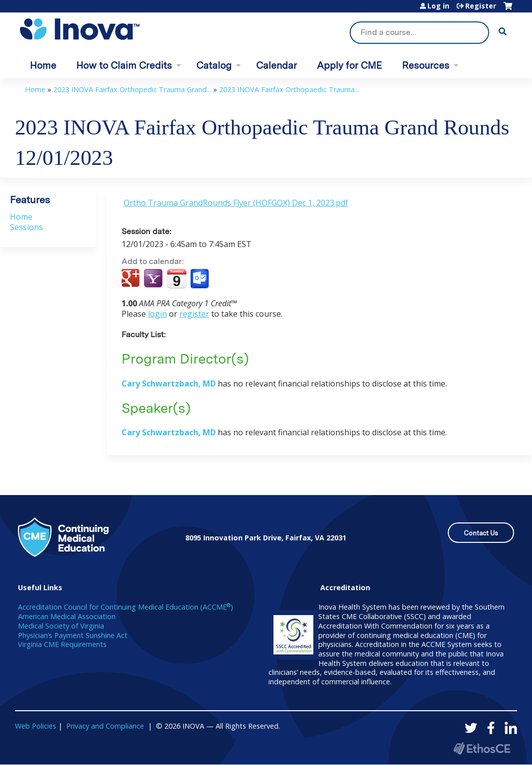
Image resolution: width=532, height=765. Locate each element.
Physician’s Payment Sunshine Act (73, 635)
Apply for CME (349, 65)
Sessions (26, 227)
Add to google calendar (132, 279)
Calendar (276, 65)
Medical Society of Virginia (61, 626)
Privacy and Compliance (105, 726)
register (194, 314)
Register (481, 6)
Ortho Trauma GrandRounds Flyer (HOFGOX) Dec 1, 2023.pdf (236, 203)
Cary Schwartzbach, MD (169, 383)
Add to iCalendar (177, 278)
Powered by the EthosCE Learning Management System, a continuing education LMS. (482, 748)
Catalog (214, 65)
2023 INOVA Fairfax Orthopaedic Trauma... (289, 89)
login (157, 314)
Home (43, 65)
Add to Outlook (200, 279)
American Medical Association (67, 616)
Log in (438, 6)
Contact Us (481, 533)
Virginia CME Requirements (62, 644)
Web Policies (36, 726)
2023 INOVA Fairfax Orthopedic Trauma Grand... (132, 89)
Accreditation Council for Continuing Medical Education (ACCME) (126, 607)
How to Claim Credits (124, 65)
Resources (426, 65)
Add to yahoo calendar (154, 279)
